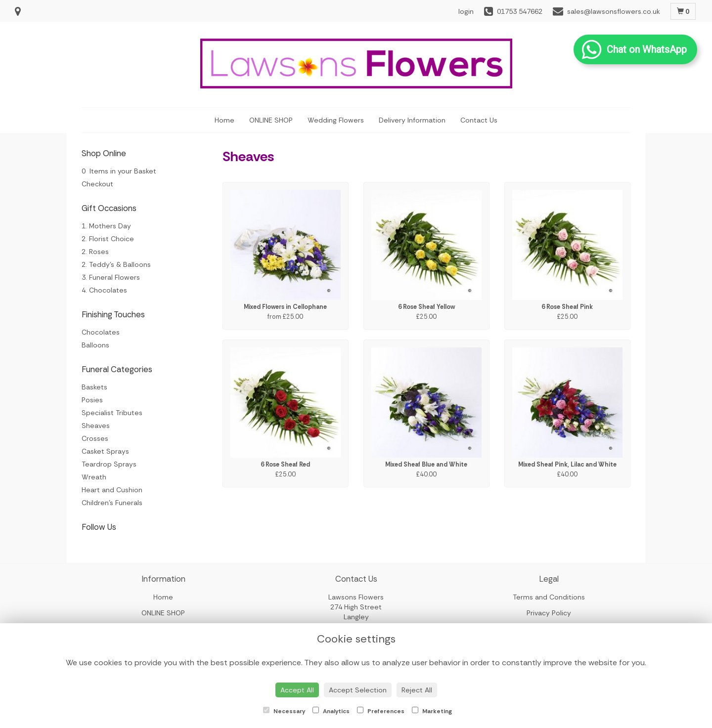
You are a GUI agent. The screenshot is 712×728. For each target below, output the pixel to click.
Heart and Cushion (112, 490)
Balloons (95, 345)
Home (224, 120)
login (466, 11)
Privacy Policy (549, 613)
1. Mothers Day (106, 226)
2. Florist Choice (108, 239)
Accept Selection (358, 690)
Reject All (417, 690)
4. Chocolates (104, 290)
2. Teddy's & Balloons (116, 264)
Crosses (95, 438)
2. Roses (95, 252)
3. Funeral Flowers (111, 277)
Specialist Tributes (112, 413)
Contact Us (479, 120)
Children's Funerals (112, 503)
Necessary (284, 711)
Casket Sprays (105, 451)
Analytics (331, 711)
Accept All (297, 690)
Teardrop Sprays (109, 464)
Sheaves (96, 426)
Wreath (94, 477)
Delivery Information (412, 120)
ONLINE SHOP (271, 120)
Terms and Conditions (549, 597)
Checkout (97, 184)
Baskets (94, 387)
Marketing (432, 711)
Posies (92, 400)
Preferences (381, 711)
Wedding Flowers (336, 120)
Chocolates (101, 332)
